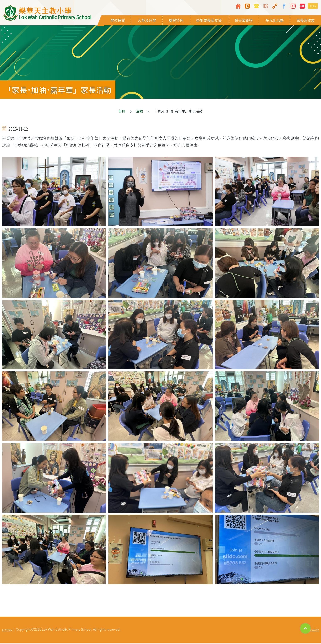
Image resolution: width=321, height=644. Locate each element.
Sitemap (7, 630)
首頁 (122, 112)
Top (305, 628)
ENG (313, 6)
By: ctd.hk (313, 630)
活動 (140, 112)
